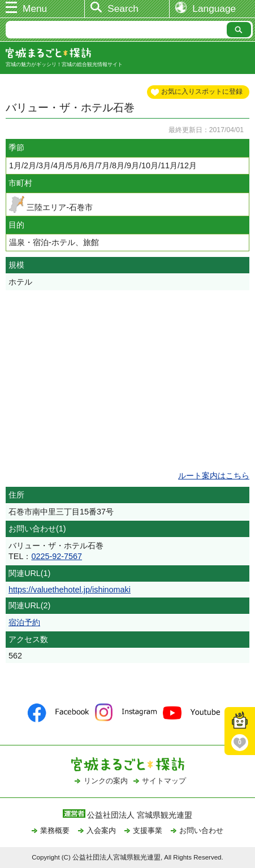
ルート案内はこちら (214, 476)
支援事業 (148, 830)
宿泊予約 (24, 622)
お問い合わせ (201, 830)
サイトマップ (164, 781)
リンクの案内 (106, 781)
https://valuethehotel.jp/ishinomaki (70, 590)
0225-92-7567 (57, 556)
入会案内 (101, 830)
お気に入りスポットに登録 (202, 91)
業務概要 (55, 830)
